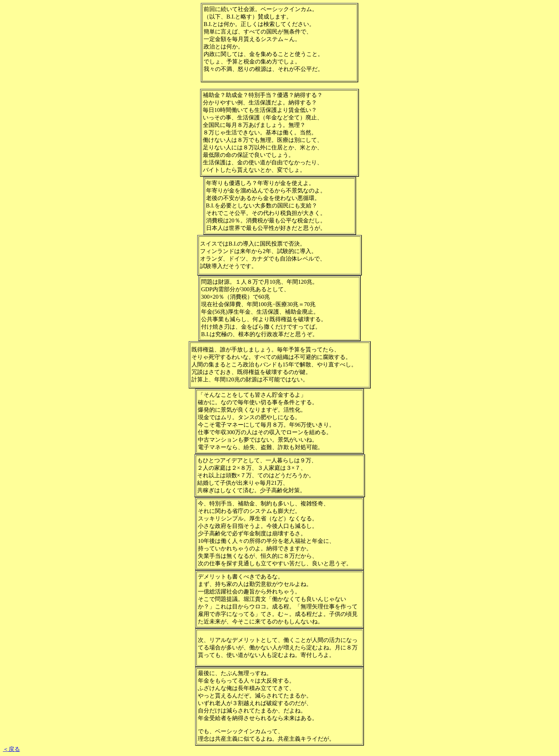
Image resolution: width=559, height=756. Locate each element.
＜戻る (11, 749)
